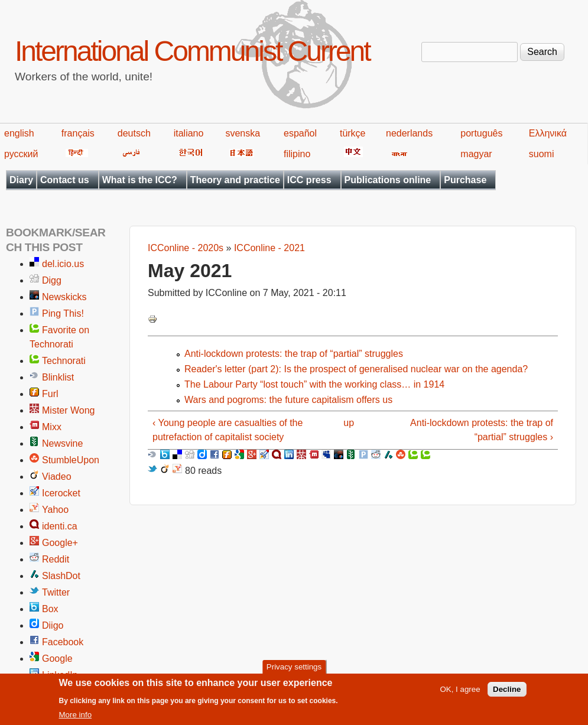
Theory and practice (235, 180)
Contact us (65, 180)
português (481, 133)
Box (50, 609)
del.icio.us (63, 264)
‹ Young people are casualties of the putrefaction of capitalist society (228, 430)
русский (21, 154)
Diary (21, 180)
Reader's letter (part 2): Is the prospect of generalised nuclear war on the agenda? (356, 369)
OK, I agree (460, 693)
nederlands (409, 133)
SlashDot (61, 576)
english (19, 133)
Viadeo (57, 477)
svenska (243, 133)
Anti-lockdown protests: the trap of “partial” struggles (294, 354)
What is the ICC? (140, 180)
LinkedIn (60, 675)
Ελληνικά (548, 133)
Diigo (53, 625)
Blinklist (58, 377)
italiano (189, 133)
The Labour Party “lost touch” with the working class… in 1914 (314, 384)
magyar (476, 154)
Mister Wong (69, 410)
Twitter (56, 592)
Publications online (388, 180)
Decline (507, 693)
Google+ (60, 543)
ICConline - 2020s (186, 248)
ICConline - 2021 (269, 248)
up (349, 423)
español (300, 133)
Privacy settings (294, 671)
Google (57, 659)
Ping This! (63, 313)
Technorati (64, 361)
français (78, 133)
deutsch (134, 133)
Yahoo (55, 510)
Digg (52, 280)
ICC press (309, 180)
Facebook (63, 642)
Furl (50, 394)
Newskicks (64, 297)
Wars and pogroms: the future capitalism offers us (288, 400)
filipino (297, 154)
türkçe (353, 133)
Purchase (465, 180)
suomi (542, 154)
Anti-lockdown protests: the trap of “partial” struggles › (482, 430)
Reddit (56, 559)
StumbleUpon (71, 460)
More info (76, 719)
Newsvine (62, 443)
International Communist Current (192, 51)
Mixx (52, 427)
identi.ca (60, 526)
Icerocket (61, 493)
